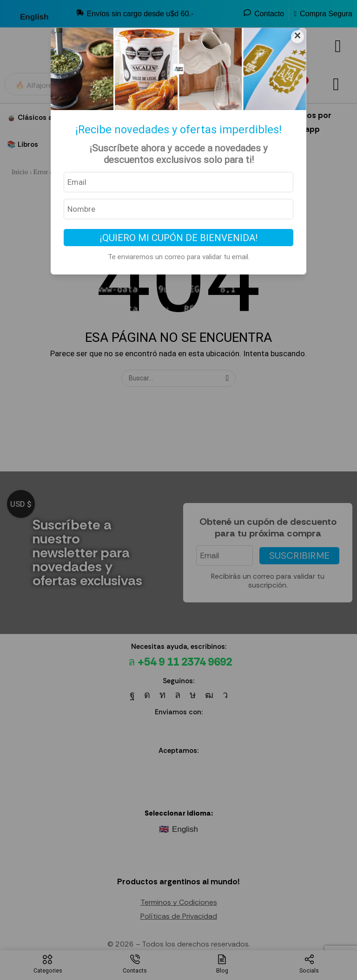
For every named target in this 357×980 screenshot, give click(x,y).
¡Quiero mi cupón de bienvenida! (179, 238)
